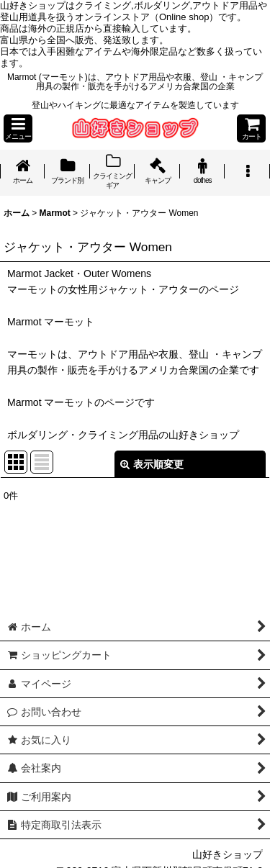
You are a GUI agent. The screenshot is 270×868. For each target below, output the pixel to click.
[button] (18, 128)
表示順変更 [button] (152, 464)
